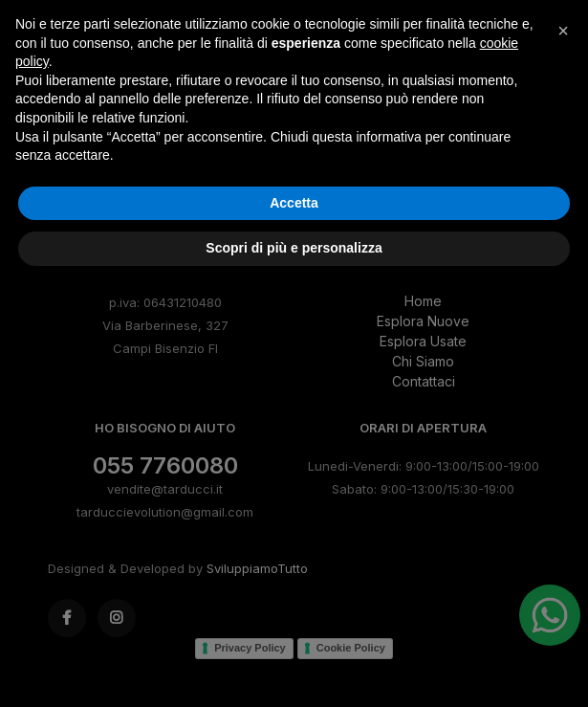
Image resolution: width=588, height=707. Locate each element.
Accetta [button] (294, 623)
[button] (563, 451)
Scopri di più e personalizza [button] (294, 668)
